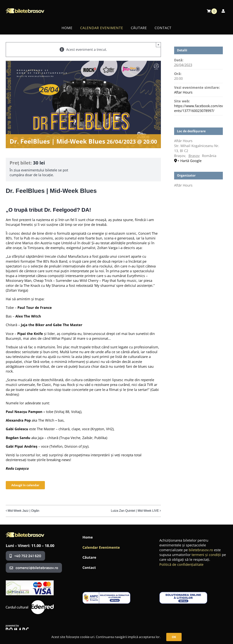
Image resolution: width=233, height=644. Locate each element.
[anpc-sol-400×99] (183, 594)
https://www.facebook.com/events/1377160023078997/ (198, 108)
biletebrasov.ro (201, 550)
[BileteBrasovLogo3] (25, 534)
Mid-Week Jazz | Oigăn (23, 511)
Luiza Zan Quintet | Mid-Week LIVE (135, 511)
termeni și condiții (206, 555)
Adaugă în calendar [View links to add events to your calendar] (25, 485)
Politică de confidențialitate (181, 564)
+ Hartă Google (189, 161)
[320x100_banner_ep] (30, 582)
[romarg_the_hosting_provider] (17, 626)
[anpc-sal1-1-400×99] (106, 594)
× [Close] (158, 45)
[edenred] (30, 601)
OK (174, 637)
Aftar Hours (183, 92)
